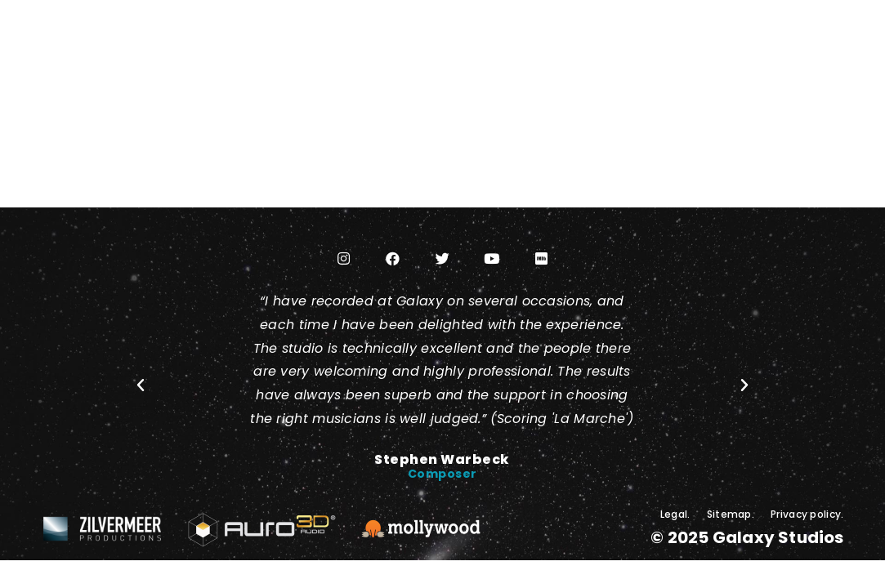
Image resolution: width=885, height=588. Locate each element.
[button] (141, 385)
